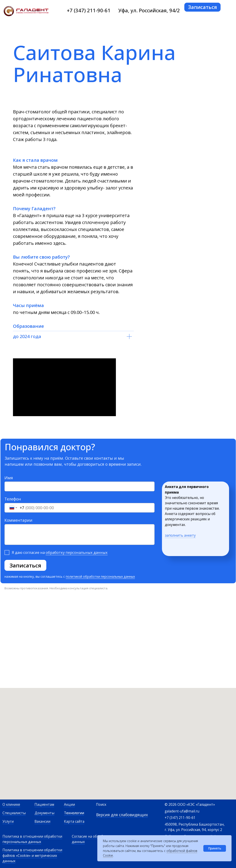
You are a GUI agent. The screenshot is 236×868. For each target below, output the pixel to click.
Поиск (101, 805)
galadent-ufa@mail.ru (182, 811)
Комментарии (18, 520)
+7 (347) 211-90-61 (89, 10)
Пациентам (44, 805)
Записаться (25, 565)
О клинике (11, 805)
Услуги (8, 821)
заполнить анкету (180, 535)
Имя (9, 478)
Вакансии (42, 821)
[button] (202, 7)
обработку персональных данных (77, 552)
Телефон (13, 499)
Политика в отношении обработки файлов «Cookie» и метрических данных (32, 855)
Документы (45, 813)
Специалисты (14, 813)
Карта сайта (74, 821)
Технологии (74, 813)
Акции (69, 805)
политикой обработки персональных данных (100, 576)
